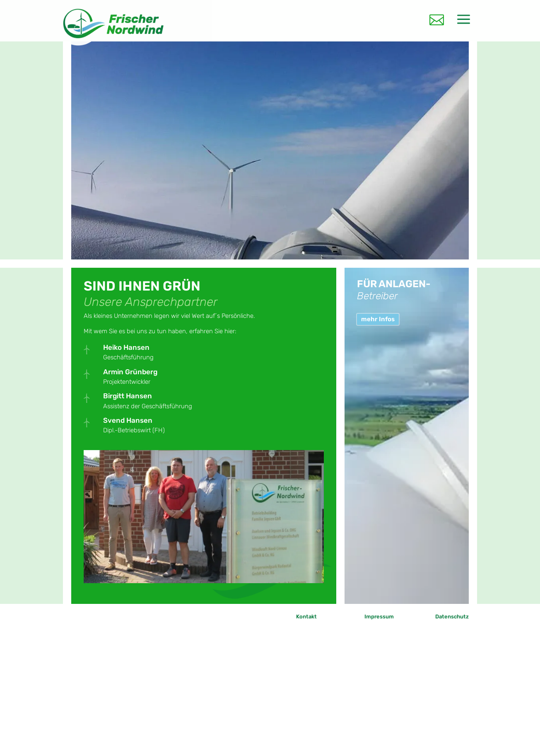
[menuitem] (437, 18)
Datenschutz (452, 617)
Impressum (379, 617)
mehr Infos (378, 319)
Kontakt (306, 617)
